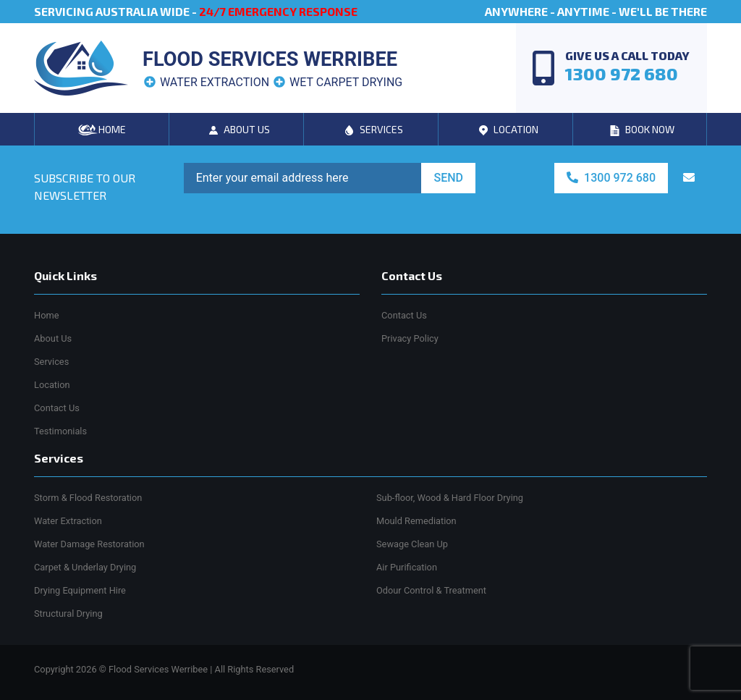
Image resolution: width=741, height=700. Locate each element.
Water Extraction (68, 521)
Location (52, 385)
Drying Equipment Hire (80, 590)
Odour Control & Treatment (431, 590)
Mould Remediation (416, 521)
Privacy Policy (410, 338)
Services (51, 362)
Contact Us (57, 408)
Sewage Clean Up (412, 544)
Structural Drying (68, 613)
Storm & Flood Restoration (88, 498)
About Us (53, 338)
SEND (448, 178)
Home (46, 315)
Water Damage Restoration (89, 544)
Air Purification (407, 567)
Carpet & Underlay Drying (85, 567)
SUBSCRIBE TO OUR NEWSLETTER (85, 186)
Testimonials (60, 431)
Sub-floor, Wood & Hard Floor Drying (450, 498)
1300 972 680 (611, 178)
